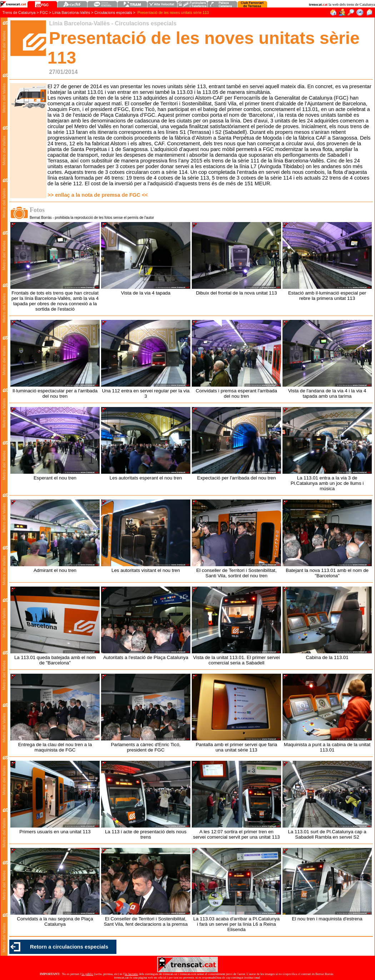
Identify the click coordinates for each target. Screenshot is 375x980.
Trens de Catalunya (19, 12)
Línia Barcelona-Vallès (72, 12)
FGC (44, 12)
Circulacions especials (113, 12)
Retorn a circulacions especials (69, 947)
